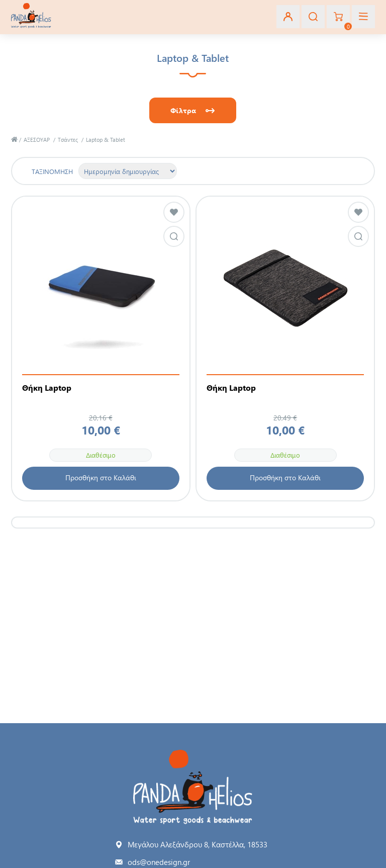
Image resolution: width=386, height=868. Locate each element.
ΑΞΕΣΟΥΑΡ (37, 140)
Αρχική (14, 140)
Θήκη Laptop (47, 388)
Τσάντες (68, 140)
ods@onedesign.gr (159, 862)
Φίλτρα (183, 110)
